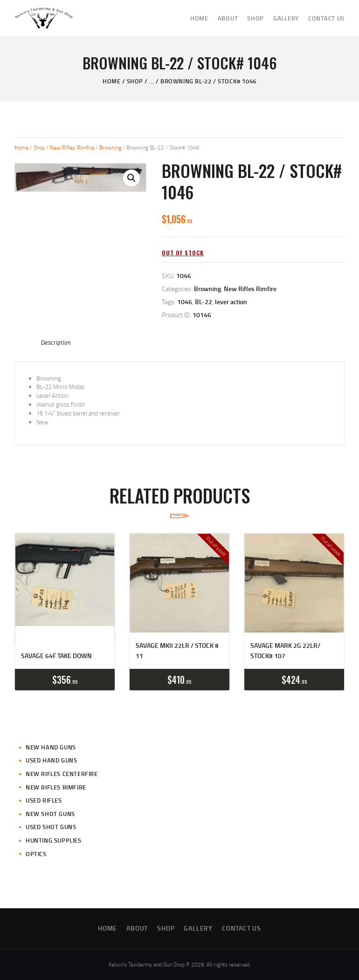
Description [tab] (56, 342)
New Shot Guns (50, 814)
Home (111, 81)
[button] (131, 178)
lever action (231, 302)
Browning (110, 147)
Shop (135, 81)
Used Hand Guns (51, 760)
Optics (36, 854)
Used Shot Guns (51, 827)
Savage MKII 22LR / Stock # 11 (177, 650)
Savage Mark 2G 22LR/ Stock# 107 (285, 650)
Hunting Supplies (54, 840)
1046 (185, 302)
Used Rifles (44, 800)
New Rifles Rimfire (72, 147)
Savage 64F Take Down (56, 656)
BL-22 (204, 302)
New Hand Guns (51, 747)
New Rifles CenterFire (62, 774)
